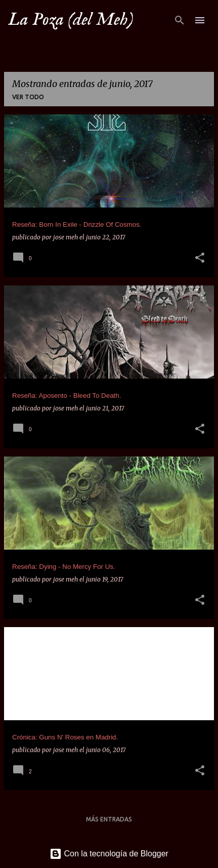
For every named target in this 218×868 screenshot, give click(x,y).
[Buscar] (180, 20)
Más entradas (109, 819)
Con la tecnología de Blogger (109, 854)
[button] (200, 258)
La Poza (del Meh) (71, 20)
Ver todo (28, 97)
